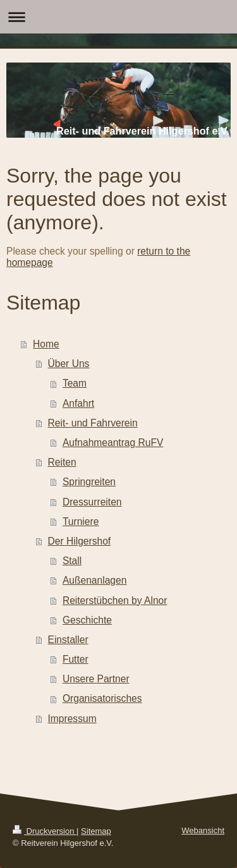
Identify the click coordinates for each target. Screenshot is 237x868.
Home (46, 344)
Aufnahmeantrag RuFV (113, 443)
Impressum (72, 719)
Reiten (62, 462)
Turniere (81, 521)
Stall (72, 561)
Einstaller (68, 640)
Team (75, 383)
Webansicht (203, 830)
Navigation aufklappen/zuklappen (118, 17)
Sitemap (96, 831)
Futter (76, 659)
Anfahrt (78, 403)
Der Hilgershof (80, 541)
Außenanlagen (94, 580)
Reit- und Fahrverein (93, 423)
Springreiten (89, 482)
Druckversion (45, 831)
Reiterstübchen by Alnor (115, 600)
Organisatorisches (102, 698)
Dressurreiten (92, 502)
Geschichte (87, 620)
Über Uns (69, 364)
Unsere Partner (96, 679)
